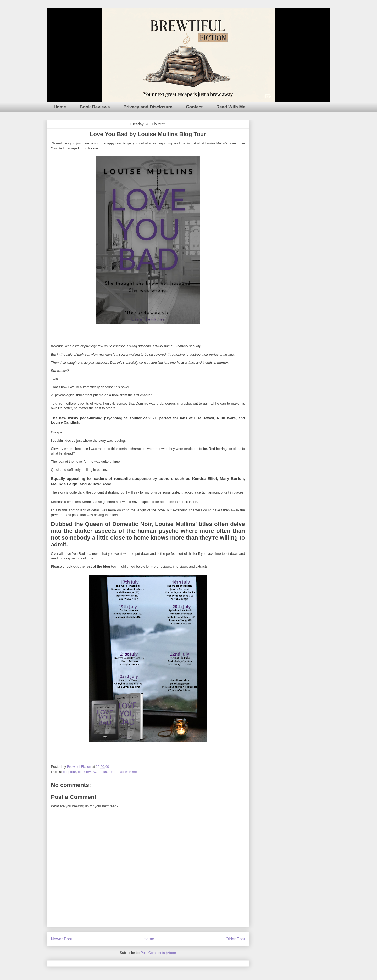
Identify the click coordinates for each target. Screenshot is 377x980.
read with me (127, 772)
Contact (194, 107)
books (102, 772)
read (112, 772)
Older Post (235, 939)
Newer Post (62, 939)
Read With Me (231, 107)
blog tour (69, 772)
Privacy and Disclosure (148, 107)
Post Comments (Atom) (158, 953)
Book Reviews (95, 107)
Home (60, 107)
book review (87, 772)
